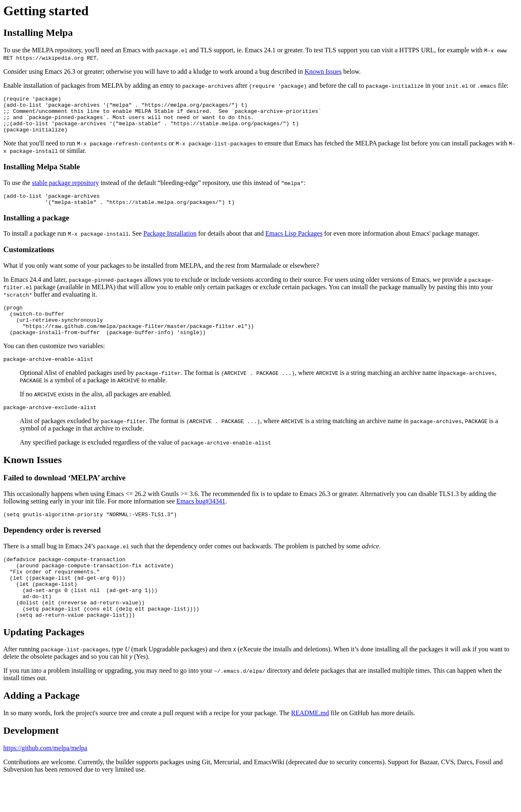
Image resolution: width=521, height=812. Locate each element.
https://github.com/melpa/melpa (45, 780)
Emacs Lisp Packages (294, 243)
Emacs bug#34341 (201, 520)
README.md (310, 745)
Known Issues (323, 71)
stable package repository (66, 190)
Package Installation (170, 243)
